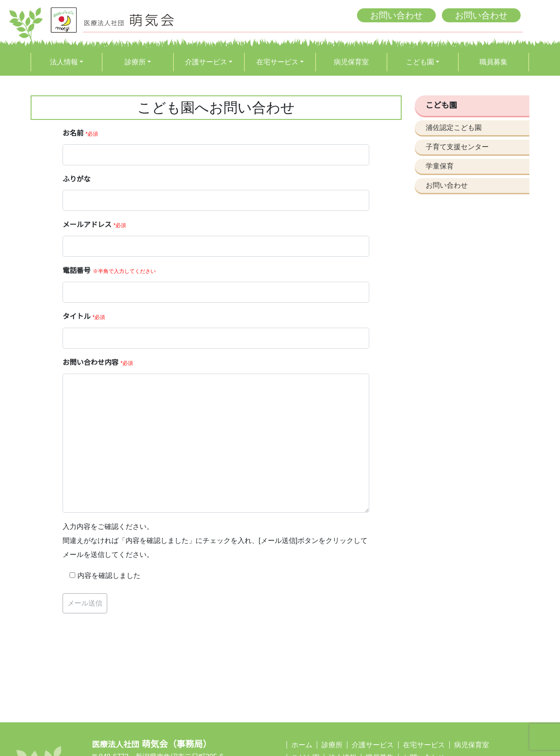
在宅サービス (277, 62)
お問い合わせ (396, 15)
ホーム (302, 745)
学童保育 (440, 166)
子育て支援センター (457, 147)
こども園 (420, 62)
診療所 (135, 62)
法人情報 (64, 62)
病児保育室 (351, 62)
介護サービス (206, 62)
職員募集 (493, 62)
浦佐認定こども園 (454, 128)
